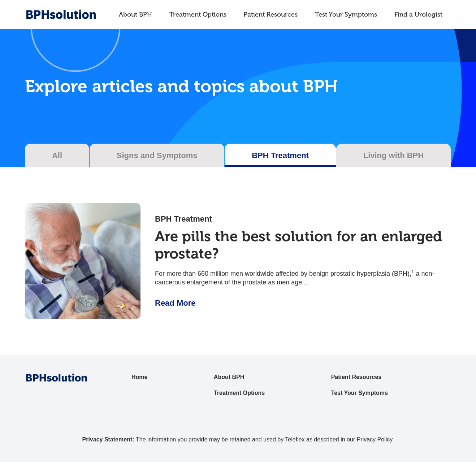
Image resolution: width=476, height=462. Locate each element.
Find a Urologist (418, 14)
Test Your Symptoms (346, 14)
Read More (175, 303)
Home (139, 377)
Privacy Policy (375, 439)
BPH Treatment (183, 219)
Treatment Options (198, 14)
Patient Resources (271, 14)
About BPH (135, 14)
